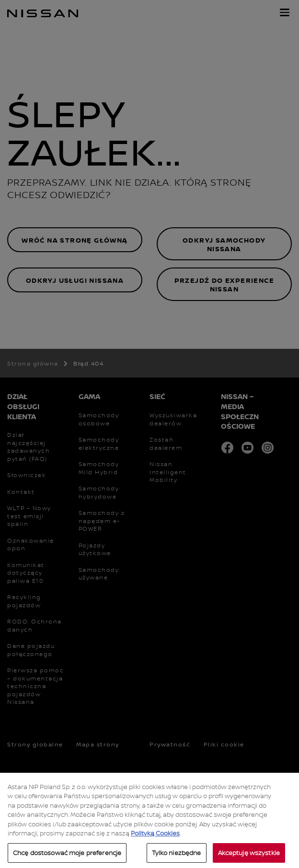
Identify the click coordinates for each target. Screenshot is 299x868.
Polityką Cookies (155, 844)
